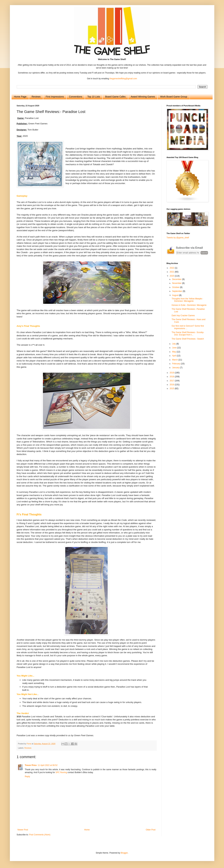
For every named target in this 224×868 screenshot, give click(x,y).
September (177, 291)
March (175, 360)
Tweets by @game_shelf (178, 238)
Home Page (20, 97)
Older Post (151, 830)
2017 (172, 381)
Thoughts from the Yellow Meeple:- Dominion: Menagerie (187, 300)
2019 (172, 373)
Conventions (76, 97)
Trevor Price (31, 765)
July (174, 344)
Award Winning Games (143, 97)
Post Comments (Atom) (40, 835)
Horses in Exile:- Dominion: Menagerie (189, 305)
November (177, 283)
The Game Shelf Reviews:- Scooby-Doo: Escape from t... (188, 334)
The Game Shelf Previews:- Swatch (188, 339)
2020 (172, 276)
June (175, 348)
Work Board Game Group (174, 97)
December (177, 279)
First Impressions (55, 97)
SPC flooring (61, 772)
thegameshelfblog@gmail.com (123, 79)
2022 (172, 268)
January (176, 368)
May (174, 352)
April (174, 356)
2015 (172, 388)
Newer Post (23, 830)
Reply (28, 776)
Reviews (36, 97)
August (176, 295)
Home (87, 830)
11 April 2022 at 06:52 (48, 765)
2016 (172, 385)
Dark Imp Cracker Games (183, 316)
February (176, 364)
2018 (172, 377)
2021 (172, 272)
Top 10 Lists (94, 97)
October (176, 287)
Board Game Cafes (115, 97)
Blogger (124, 853)
